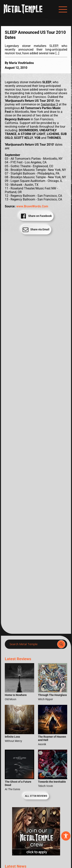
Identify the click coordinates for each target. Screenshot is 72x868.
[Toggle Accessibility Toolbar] (66, 836)
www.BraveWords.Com (32, 206)
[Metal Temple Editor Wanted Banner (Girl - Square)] (36, 854)
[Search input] (32, 644)
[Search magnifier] (61, 644)
